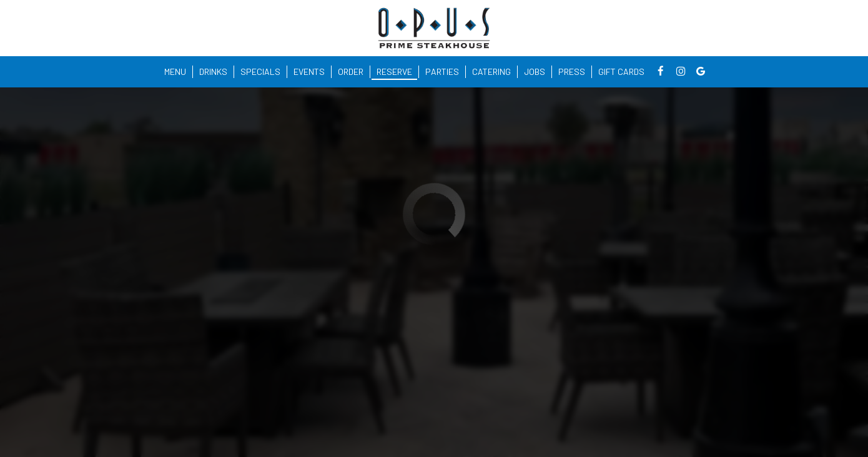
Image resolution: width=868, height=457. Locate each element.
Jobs (535, 71)
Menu (175, 71)
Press (572, 71)
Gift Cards (621, 71)
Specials (260, 71)
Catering (491, 71)
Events (309, 71)
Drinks (213, 71)
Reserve (394, 71)
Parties (442, 71)
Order (351, 71)
